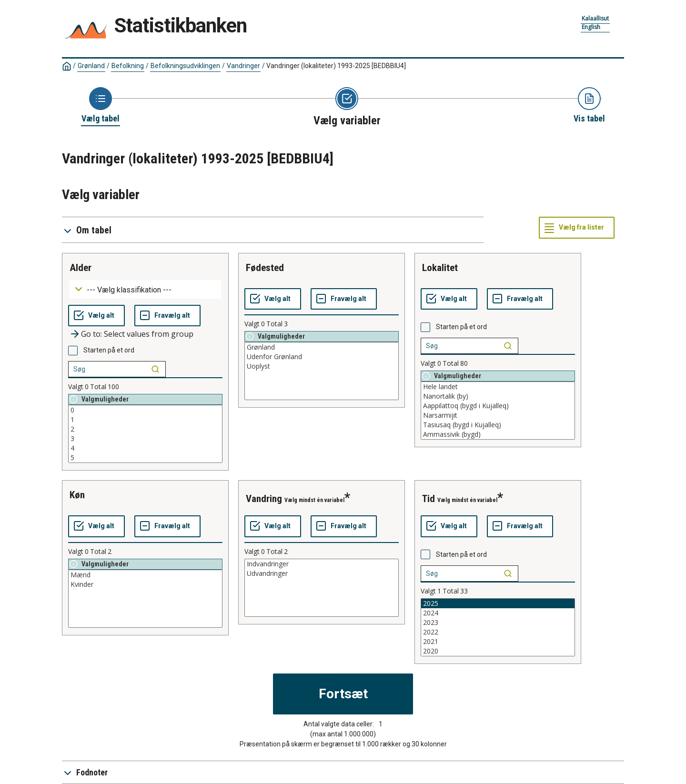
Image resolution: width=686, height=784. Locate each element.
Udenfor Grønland (322, 357)
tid (429, 499)
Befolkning (128, 66)
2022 (498, 632)
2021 (498, 642)
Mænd (145, 575)
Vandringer (243, 66)
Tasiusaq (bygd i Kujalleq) (498, 425)
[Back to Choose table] (101, 106)
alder (81, 268)
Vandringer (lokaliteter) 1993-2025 (336, 66)
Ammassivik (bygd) (498, 434)
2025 (498, 603)
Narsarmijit (498, 415)
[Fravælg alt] (167, 316)
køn (77, 495)
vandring (264, 499)
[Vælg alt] (96, 316)
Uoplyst (322, 366)
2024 (498, 613)
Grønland (91, 66)
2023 (498, 623)
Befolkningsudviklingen (185, 66)
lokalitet (440, 268)
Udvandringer (322, 573)
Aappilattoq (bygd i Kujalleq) (498, 406)
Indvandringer (322, 564)
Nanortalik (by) (498, 396)
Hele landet (498, 387)
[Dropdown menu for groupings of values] (145, 289)
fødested (265, 268)
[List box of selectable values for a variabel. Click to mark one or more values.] (145, 434)
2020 (498, 651)
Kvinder (145, 584)
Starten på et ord (109, 350)
